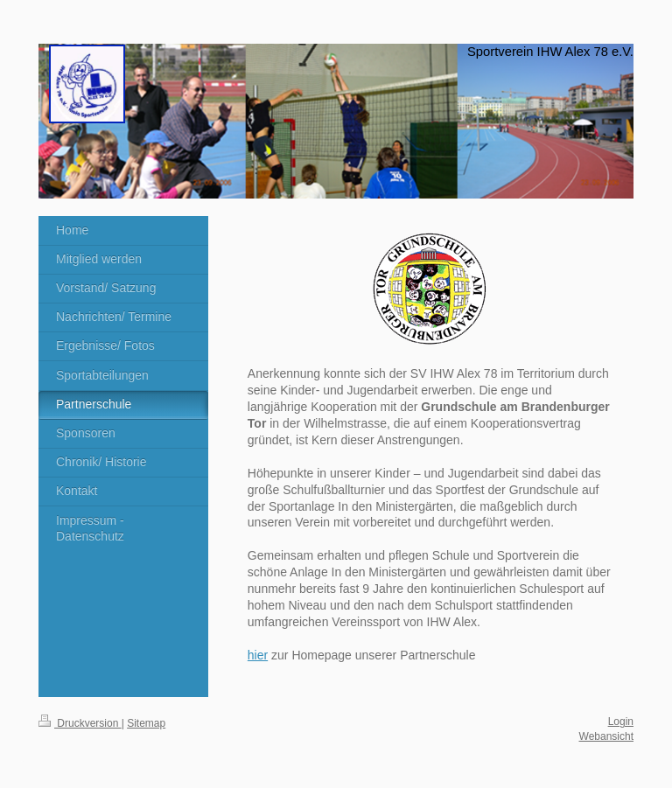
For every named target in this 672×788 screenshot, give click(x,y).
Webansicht (606, 736)
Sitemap (146, 723)
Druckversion (80, 723)
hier (258, 655)
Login (621, 722)
